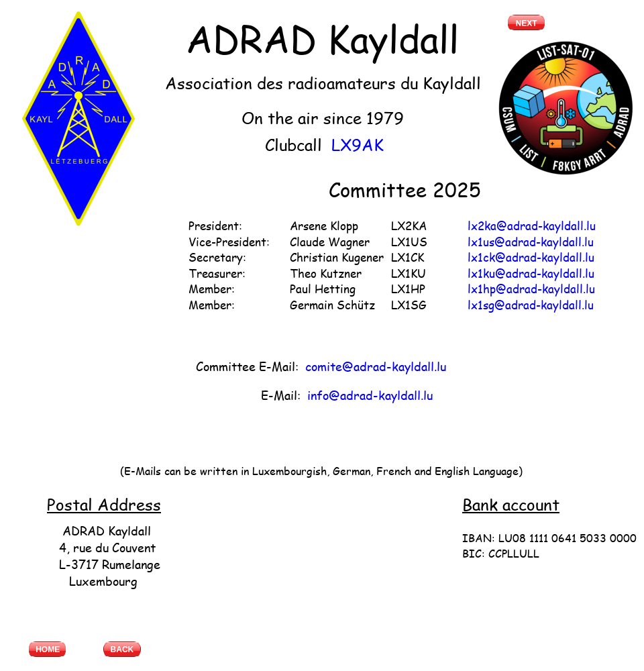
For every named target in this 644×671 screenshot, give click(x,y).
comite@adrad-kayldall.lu (376, 366)
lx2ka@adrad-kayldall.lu (532, 225)
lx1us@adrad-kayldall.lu (531, 242)
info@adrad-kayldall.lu (370, 395)
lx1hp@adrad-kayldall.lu (531, 289)
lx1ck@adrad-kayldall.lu (531, 257)
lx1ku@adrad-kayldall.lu (531, 273)
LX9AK (358, 145)
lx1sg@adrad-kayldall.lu (531, 305)
